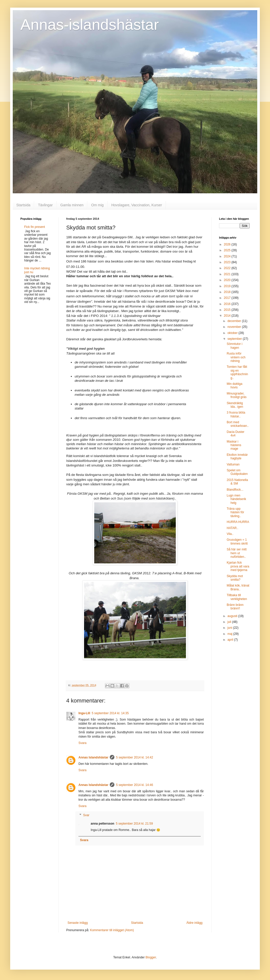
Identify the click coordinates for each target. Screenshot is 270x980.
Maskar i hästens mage (234, 445)
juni (230, 628)
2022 (228, 268)
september (235, 339)
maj (230, 634)
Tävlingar (45, 205)
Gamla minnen (72, 205)
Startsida (23, 205)
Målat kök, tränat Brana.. (238, 587)
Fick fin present (35, 227)
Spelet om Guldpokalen (237, 472)
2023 (228, 262)
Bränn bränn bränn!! (235, 607)
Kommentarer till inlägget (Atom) (112, 930)
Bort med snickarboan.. (238, 424)
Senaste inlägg (78, 923)
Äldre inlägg (194, 923)
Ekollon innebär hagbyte (237, 457)
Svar (86, 815)
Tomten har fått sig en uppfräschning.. (237, 372)
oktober (233, 333)
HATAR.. (233, 528)
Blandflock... (235, 490)
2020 (228, 280)
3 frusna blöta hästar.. (236, 414)
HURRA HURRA (238, 522)
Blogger (151, 957)
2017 (228, 298)
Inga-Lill (84, 713)
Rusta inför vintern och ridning (236, 357)
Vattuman (233, 464)
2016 (228, 304)
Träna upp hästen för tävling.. (235, 512)
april (231, 640)
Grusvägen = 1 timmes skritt (237, 542)
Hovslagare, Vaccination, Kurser (137, 205)
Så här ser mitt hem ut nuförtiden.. (237, 553)
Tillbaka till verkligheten (237, 597)
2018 (228, 292)
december (235, 321)
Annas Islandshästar (93, 757)
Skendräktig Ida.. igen (235, 405)
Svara (82, 743)
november (235, 327)
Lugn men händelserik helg (236, 499)
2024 (228, 256)
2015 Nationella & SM (237, 482)
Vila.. (230, 534)
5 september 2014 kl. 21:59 (134, 824)
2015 (228, 310)
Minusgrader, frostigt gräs (237, 395)
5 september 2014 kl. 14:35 (110, 713)
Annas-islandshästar (90, 25)
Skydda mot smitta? (235, 578)
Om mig (97, 205)
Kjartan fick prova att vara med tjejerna (238, 566)
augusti (233, 616)
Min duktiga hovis (234, 386)
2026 (228, 244)
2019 (228, 286)
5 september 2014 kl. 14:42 (134, 757)
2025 (228, 250)
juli (230, 622)
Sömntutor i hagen (234, 346)
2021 (228, 274)
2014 (228, 316)
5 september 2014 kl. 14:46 (134, 785)
